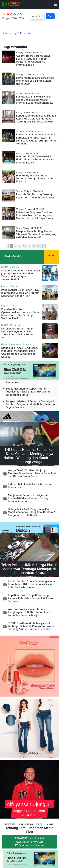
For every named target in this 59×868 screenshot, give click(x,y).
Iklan (49, 824)
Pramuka (25, 33)
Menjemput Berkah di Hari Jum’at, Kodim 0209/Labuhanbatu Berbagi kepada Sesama (28, 498)
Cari (50, 16)
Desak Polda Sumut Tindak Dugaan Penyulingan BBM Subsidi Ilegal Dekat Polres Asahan (17, 333)
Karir (39, 824)
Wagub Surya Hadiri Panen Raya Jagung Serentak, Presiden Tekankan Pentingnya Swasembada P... (21, 275)
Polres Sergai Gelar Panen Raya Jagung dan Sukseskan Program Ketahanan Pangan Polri (20, 293)
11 (39, 246)
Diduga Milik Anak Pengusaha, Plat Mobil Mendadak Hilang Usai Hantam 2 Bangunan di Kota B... (20, 352)
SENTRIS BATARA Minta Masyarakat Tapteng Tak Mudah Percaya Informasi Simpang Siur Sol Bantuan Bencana (31, 626)
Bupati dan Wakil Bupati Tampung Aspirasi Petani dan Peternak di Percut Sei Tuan (31, 598)
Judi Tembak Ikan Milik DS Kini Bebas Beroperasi (30, 486)
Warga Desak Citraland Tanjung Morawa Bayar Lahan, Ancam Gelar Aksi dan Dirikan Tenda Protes (32, 473)
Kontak (10, 824)
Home (6, 33)
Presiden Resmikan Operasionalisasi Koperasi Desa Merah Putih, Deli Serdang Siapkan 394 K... (20, 314)
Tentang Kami (16, 828)
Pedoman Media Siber (39, 830)
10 (34, 246)
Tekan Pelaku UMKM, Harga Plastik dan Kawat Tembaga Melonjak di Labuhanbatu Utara (30, 569)
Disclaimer (25, 824)
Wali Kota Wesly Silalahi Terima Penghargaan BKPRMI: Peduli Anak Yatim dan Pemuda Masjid (29, 612)
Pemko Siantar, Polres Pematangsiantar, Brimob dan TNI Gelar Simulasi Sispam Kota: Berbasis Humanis (32, 584)
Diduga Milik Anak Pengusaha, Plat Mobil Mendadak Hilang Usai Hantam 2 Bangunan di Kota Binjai (31, 512)
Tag (14, 33)
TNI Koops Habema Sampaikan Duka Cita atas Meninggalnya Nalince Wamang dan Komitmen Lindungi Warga (30, 456)
